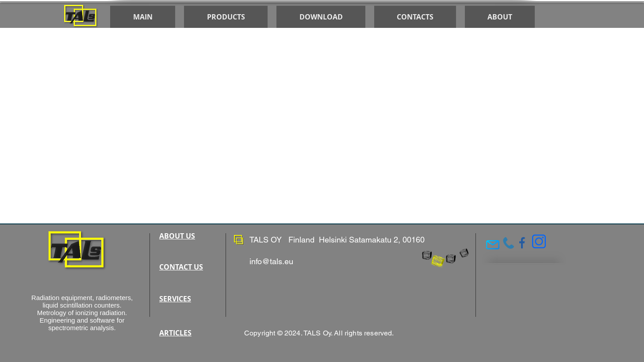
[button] (321, 17)
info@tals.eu (271, 261)
